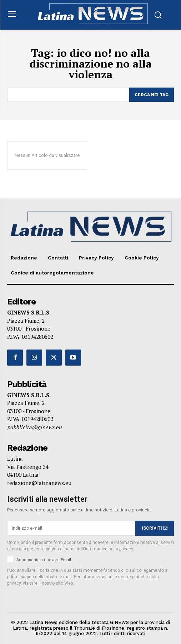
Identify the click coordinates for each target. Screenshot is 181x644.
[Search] (152, 95)
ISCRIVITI (155, 528)
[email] (71, 528)
